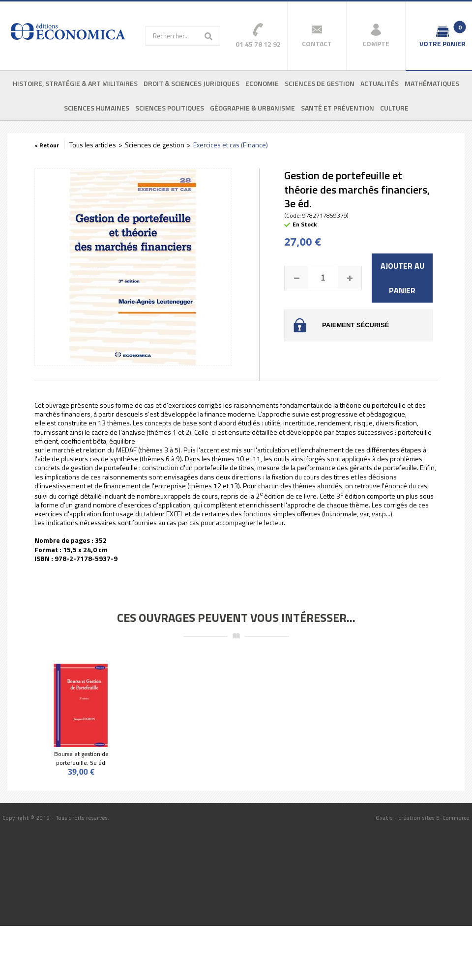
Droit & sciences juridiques (192, 83)
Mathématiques (432, 83)
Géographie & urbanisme (252, 108)
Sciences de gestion (320, 83)
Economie (262, 83)
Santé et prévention (338, 108)
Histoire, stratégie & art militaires (75, 83)
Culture (394, 108)
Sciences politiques (170, 108)
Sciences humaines (97, 108)
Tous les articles (93, 145)
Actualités (380, 83)
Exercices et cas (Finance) (231, 145)
